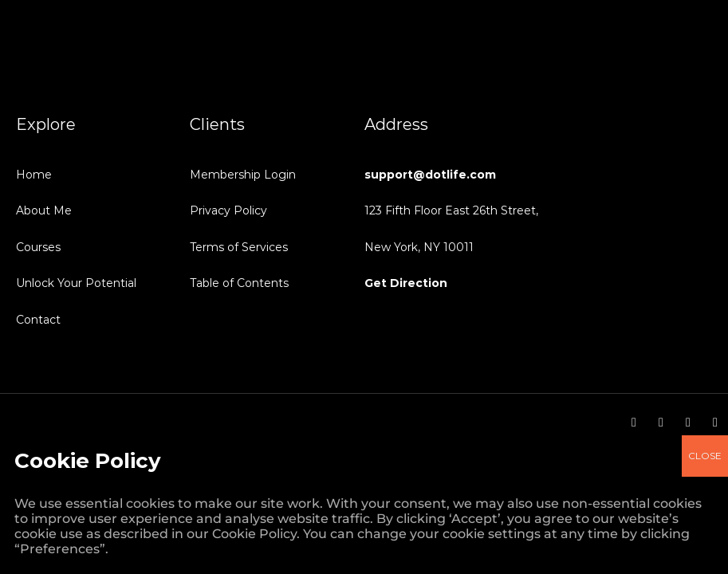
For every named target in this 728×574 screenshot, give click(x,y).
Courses (38, 247)
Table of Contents (239, 283)
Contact (38, 320)
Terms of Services (239, 247)
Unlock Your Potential (76, 283)
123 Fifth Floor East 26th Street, (451, 210)
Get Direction (406, 283)
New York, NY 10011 (419, 247)
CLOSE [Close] (705, 52)
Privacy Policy (228, 210)
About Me (44, 210)
